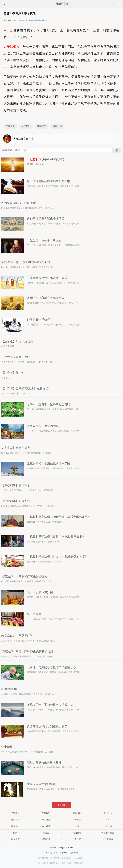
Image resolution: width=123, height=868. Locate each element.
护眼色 (38, 20)
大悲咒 (46, 833)
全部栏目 (26, 126)
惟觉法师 (15, 826)
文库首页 (10, 126)
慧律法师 (15, 813)
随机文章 (42, 126)
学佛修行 (46, 813)
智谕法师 (77, 813)
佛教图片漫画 (108, 833)
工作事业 (77, 820)
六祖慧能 (77, 833)
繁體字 (25, 20)
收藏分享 (57, 126)
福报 (77, 826)
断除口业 (46, 839)
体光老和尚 (108, 839)
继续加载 (61, 805)
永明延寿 (46, 820)
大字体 (31, 20)
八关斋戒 (46, 826)
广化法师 (77, 839)
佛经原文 (66, 853)
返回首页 (49, 853)
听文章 (45, 20)
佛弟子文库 (62, 4)
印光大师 (15, 839)
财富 (108, 820)
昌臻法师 (108, 826)
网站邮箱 (74, 853)
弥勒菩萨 (15, 820)
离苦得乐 (108, 813)
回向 (15, 833)
